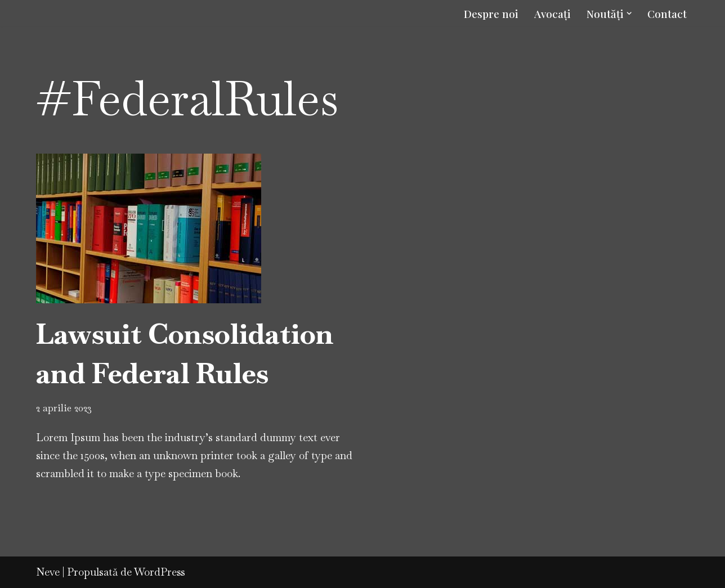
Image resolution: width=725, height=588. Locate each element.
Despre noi (491, 14)
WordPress (160, 572)
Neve (48, 572)
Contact (667, 14)
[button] (629, 14)
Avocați (552, 14)
